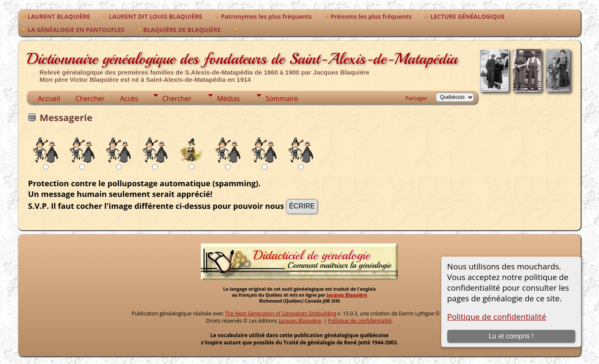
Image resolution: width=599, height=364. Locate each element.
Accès (129, 98)
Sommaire (282, 98)
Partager (416, 98)
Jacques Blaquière (347, 295)
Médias (229, 98)
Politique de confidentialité (497, 316)
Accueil (49, 98)
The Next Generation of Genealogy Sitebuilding (281, 313)
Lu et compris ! (511, 336)
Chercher (90, 98)
